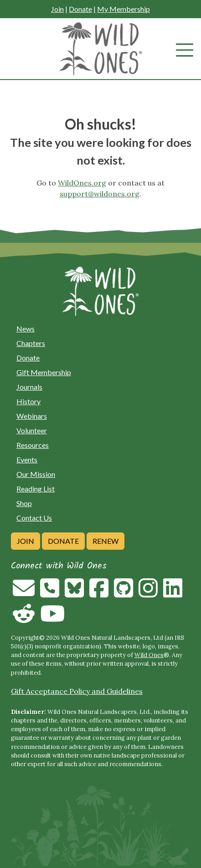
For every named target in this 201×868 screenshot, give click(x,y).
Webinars (32, 416)
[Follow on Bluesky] (74, 593)
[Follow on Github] (124, 593)
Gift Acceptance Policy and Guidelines (77, 691)
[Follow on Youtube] (52, 619)
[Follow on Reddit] (24, 619)
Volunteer (32, 430)
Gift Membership (44, 372)
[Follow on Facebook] (99, 593)
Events (27, 459)
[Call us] (50, 593)
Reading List (36, 489)
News (26, 329)
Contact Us (34, 518)
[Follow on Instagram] (148, 593)
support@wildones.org (100, 194)
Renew (106, 541)
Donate (80, 9)
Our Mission (36, 474)
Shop (24, 503)
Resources (33, 445)
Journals (29, 387)
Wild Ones (149, 655)
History (28, 401)
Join (57, 9)
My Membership (124, 9)
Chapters (31, 343)
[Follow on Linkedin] (173, 593)
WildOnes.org (82, 183)
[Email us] (24, 593)
